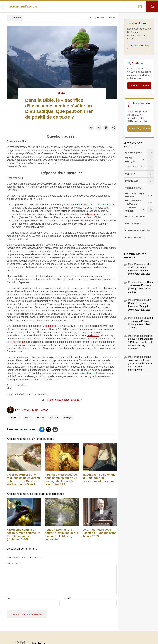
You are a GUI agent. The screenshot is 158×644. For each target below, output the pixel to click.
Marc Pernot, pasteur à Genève (65, 400)
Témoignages (135, 167)
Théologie (134, 188)
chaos (10, 239)
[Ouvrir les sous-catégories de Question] (151, 153)
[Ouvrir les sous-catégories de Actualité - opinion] (151, 209)
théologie (68, 417)
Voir (130, 174)
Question (99, 18)
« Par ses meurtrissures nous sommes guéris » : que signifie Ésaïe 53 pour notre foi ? (61, 479)
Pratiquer (133, 224)
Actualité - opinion (136, 209)
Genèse (41, 417)
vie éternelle (89, 373)
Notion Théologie (137, 216)
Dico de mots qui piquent (139, 195)
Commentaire (14, 563)
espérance (109, 205)
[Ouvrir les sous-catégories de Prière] (151, 181)
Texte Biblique (136, 160)
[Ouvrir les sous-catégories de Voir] (151, 174)
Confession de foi (137, 231)
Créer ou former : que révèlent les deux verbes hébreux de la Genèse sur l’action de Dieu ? (23, 479)
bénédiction (81, 205)
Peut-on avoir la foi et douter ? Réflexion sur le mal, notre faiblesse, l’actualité (61, 534)
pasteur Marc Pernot (35, 410)
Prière (132, 181)
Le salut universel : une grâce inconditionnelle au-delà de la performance (140, 363)
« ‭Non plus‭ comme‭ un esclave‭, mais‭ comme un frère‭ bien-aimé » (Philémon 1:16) (23, 534)
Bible (90, 18)
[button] (140, 7)
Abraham (15, 417)
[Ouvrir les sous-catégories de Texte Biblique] (151, 160)
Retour (15, 18)
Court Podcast (135, 238)
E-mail (67, 598)
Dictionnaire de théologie (139, 202)
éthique (28, 417)
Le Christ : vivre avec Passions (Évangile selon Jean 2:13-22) (100, 533)
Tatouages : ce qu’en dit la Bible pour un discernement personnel (99, 478)
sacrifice (54, 417)
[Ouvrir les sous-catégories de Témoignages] (151, 167)
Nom (10, 598)
